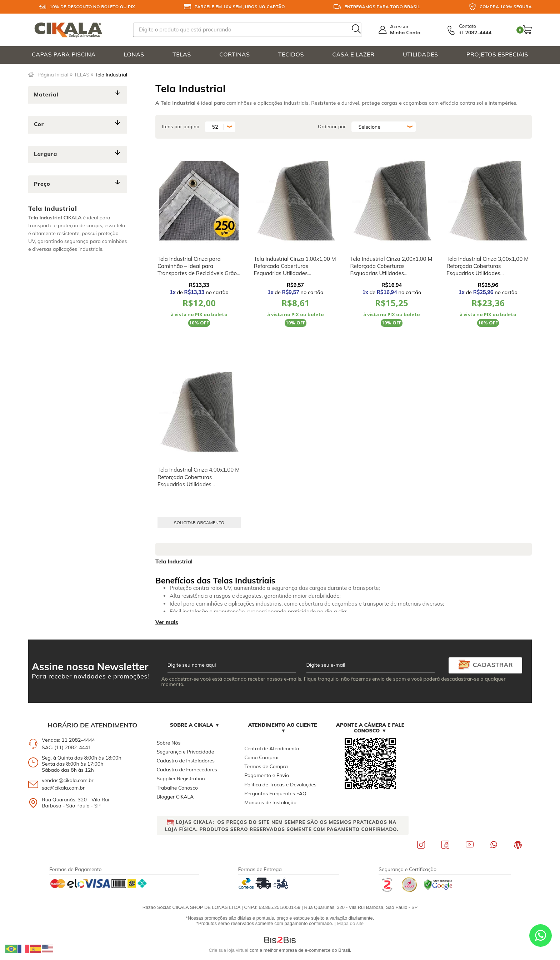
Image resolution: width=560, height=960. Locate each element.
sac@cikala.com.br (63, 788)
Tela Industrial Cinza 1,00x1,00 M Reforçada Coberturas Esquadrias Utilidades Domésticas (295, 270)
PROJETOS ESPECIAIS (497, 54)
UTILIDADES (421, 54)
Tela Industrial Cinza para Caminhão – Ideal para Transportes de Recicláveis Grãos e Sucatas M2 (198, 270)
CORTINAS (234, 54)
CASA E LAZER (353, 54)
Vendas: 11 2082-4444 (68, 740)
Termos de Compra (266, 766)
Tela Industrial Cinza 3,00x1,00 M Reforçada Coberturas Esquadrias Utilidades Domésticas (487, 270)
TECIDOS (291, 54)
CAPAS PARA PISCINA (64, 54)
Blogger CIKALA (175, 797)
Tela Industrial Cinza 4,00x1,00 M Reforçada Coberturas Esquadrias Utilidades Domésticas (199, 481)
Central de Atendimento (272, 748)
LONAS (134, 54)
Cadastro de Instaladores (186, 761)
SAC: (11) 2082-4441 (66, 747)
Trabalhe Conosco (177, 788)
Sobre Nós (169, 743)
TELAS (182, 54)
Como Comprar (262, 757)
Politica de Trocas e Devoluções (280, 785)
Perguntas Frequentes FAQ (275, 794)
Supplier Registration (181, 779)
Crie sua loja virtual (229, 950)
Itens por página (181, 126)
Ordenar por (332, 126)
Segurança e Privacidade (186, 752)
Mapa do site (350, 923)
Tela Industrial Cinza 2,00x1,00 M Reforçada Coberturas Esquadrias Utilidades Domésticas (391, 270)
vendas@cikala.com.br (68, 780)
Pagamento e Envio (267, 775)
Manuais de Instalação (270, 802)
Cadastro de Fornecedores (187, 770)
